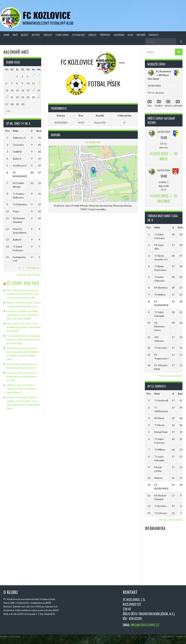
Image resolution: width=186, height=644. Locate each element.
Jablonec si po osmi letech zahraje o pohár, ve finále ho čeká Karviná (22, 389)
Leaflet (109, 201)
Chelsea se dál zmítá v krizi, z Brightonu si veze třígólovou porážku (22, 376)
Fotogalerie (78, 35)
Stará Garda (62, 35)
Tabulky (48, 35)
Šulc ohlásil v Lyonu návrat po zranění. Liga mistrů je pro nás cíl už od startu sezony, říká (23, 294)
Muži (15, 35)
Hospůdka (119, 35)
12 (39, 83)
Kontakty (154, 35)
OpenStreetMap (125, 201)
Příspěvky (105, 35)
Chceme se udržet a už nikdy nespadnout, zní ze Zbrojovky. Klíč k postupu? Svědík (23, 315)
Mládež (25, 35)
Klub (130, 35)
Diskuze (92, 35)
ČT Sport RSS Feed (23, 283)
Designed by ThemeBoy (174, 637)
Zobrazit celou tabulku (29, 275)
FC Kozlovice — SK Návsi (164, 156)
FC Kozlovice (47, 15)
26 (39, 97)
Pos (7, 131)
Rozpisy (36, 35)
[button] (93, 170)
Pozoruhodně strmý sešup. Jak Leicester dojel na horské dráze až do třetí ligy (24, 339)
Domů (6, 35)
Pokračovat (33, 268)
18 (33, 90)
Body (39, 131)
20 (7, 97)
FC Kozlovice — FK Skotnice (164, 198)
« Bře (8, 111)
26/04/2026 (164, 132)
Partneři (141, 35)
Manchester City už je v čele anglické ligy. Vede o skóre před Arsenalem (24, 327)
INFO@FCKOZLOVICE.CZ (145, 625)
